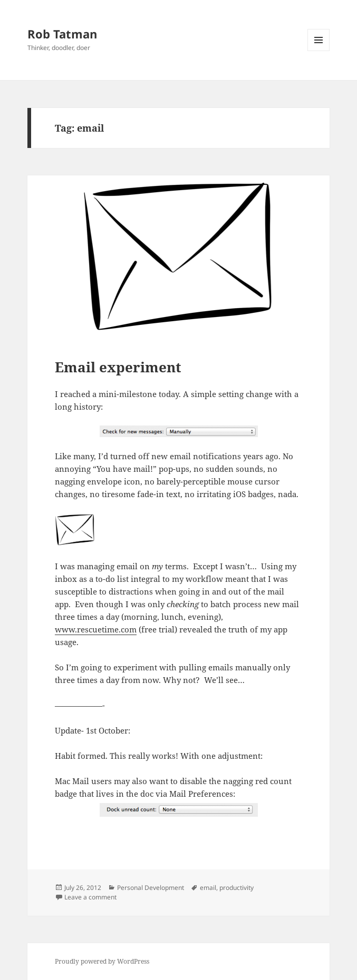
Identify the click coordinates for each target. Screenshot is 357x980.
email (208, 888)
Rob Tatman (62, 34)
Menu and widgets (319, 51)
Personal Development (151, 888)
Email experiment (118, 367)
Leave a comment (90, 897)
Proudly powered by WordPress (102, 961)
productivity (237, 888)
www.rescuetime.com (96, 629)
